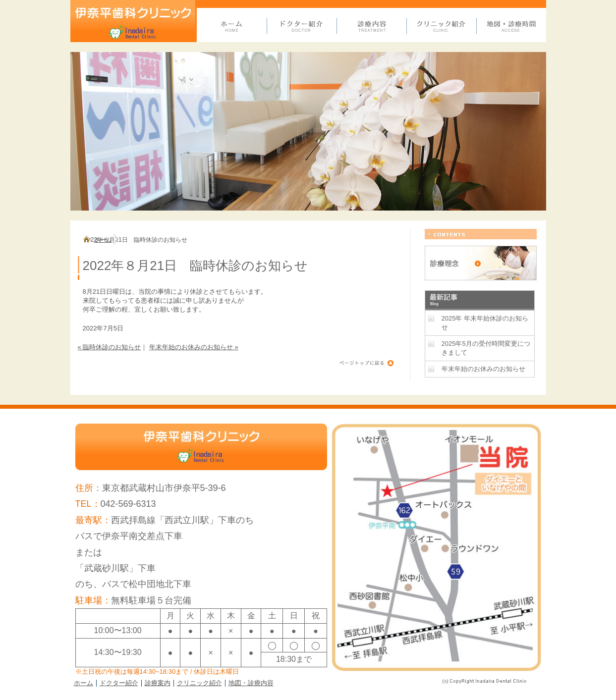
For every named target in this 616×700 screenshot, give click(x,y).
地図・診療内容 (251, 683)
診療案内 (158, 683)
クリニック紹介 (199, 683)
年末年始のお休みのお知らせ (483, 369)
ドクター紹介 (119, 683)
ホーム (103, 240)
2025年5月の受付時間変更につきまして (486, 348)
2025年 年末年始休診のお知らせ (485, 323)
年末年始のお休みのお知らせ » (194, 347)
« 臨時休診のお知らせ (110, 347)
